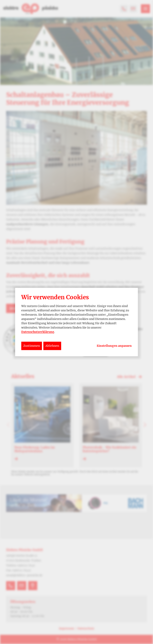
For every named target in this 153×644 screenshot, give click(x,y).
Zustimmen (32, 346)
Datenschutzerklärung (38, 332)
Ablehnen (52, 346)
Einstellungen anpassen (114, 346)
